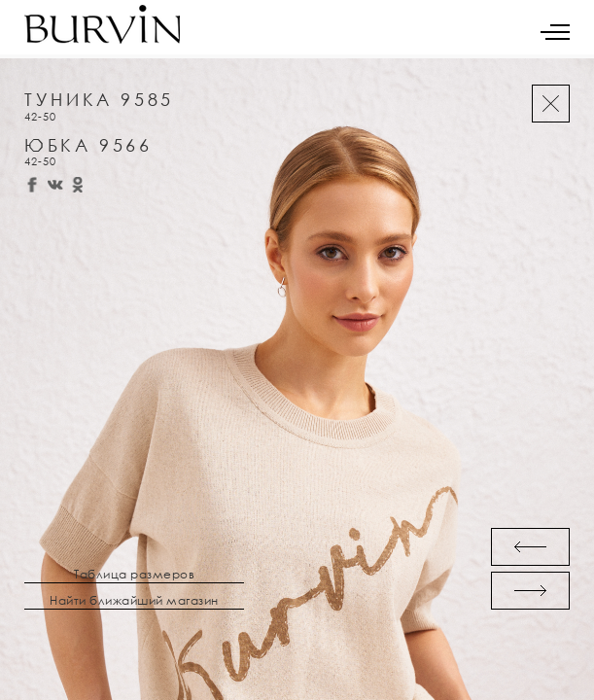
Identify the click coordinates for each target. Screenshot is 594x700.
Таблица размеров (134, 575)
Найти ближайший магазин (134, 601)
